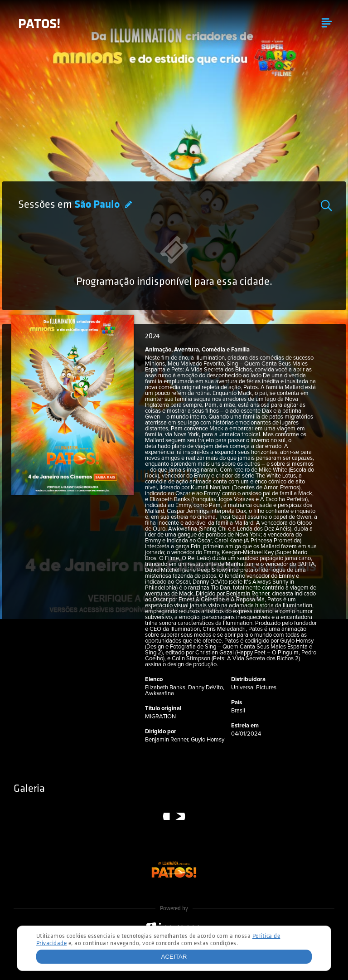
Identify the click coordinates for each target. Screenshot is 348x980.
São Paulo (98, 205)
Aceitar (174, 957)
